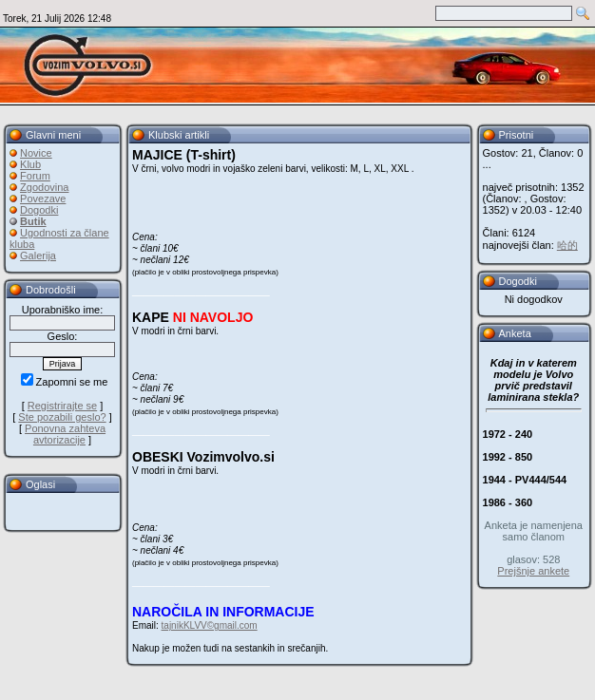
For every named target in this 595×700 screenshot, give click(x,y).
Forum (35, 176)
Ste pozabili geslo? (62, 417)
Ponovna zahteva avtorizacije (65, 434)
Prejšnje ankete (533, 571)
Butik (33, 221)
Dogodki (39, 210)
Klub (30, 164)
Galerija (38, 255)
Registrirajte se (62, 406)
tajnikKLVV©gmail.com (210, 625)
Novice (36, 153)
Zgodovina (44, 187)
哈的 (567, 245)
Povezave (43, 199)
